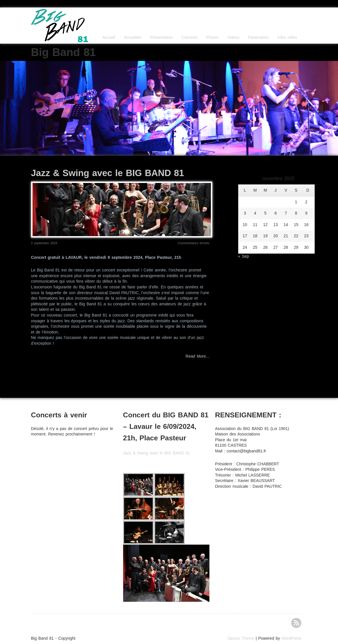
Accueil (109, 37)
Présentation (162, 37)
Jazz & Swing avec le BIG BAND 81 (108, 173)
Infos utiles (287, 37)
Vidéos (233, 37)
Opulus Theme (241, 638)
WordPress (292, 638)
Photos (212, 37)
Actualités (133, 37)
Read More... (197, 356)
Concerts (189, 37)
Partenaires (258, 37)
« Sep (244, 256)
